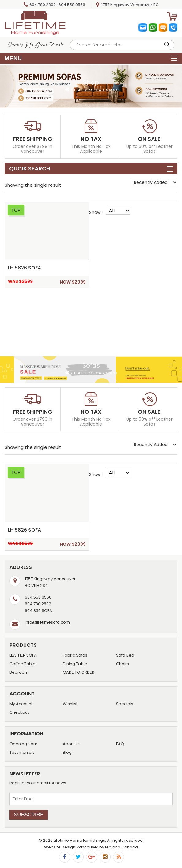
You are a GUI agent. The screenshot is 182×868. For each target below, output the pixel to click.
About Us (72, 744)
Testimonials (22, 752)
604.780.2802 (43, 5)
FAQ (120, 744)
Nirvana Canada (121, 847)
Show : (96, 212)
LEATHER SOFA (88, 90)
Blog (67, 752)
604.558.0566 (72, 5)
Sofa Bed (125, 655)
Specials (125, 704)
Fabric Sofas (75, 655)
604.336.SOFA (38, 611)
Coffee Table (23, 664)
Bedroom (19, 672)
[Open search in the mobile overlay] (122, 45)
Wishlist (70, 704)
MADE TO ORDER (79, 672)
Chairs (123, 664)
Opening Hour (23, 744)
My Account (21, 704)
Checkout (19, 712)
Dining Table (75, 664)
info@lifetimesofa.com (47, 622)
